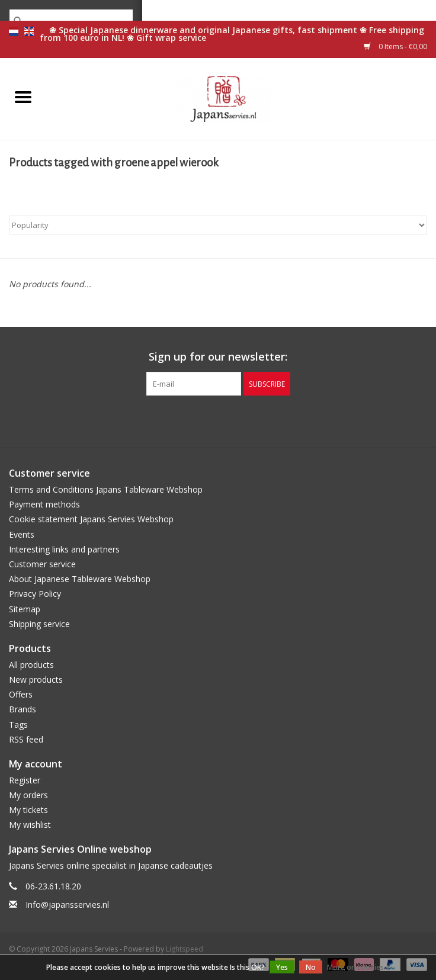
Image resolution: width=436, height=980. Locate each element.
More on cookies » (358, 967)
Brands (23, 709)
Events (22, 534)
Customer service (42, 564)
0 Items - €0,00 (395, 46)
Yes (282, 967)
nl (14, 31)
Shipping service (39, 624)
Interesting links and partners (64, 549)
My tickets (28, 810)
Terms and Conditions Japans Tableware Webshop (106, 489)
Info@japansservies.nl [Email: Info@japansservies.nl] (67, 905)
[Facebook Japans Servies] (197, 420)
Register (25, 780)
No (311, 967)
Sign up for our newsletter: (218, 357)
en (29, 31)
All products (31, 665)
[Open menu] (23, 97)
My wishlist (30, 825)
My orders (28, 795)
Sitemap (25, 609)
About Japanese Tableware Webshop (80, 579)
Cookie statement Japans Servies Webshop (91, 519)
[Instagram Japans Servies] (239, 420)
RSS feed (26, 739)
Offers (21, 694)
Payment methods (44, 504)
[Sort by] (218, 225)
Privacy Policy (35, 594)
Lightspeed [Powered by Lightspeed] (185, 949)
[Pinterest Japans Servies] (218, 420)
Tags (18, 724)
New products (36, 679)
